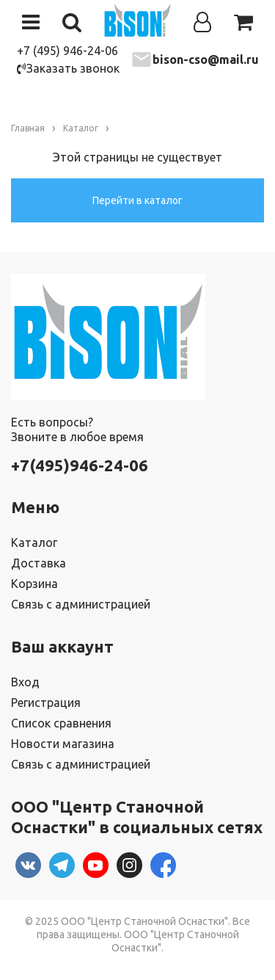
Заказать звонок (68, 68)
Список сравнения (61, 723)
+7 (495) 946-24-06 (67, 51)
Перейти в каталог (137, 200)
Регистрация (46, 703)
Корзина (34, 584)
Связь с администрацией (81, 604)
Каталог (34, 542)
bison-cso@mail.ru (206, 59)
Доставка (38, 563)
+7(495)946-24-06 (80, 465)
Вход (25, 682)
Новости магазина (63, 744)
